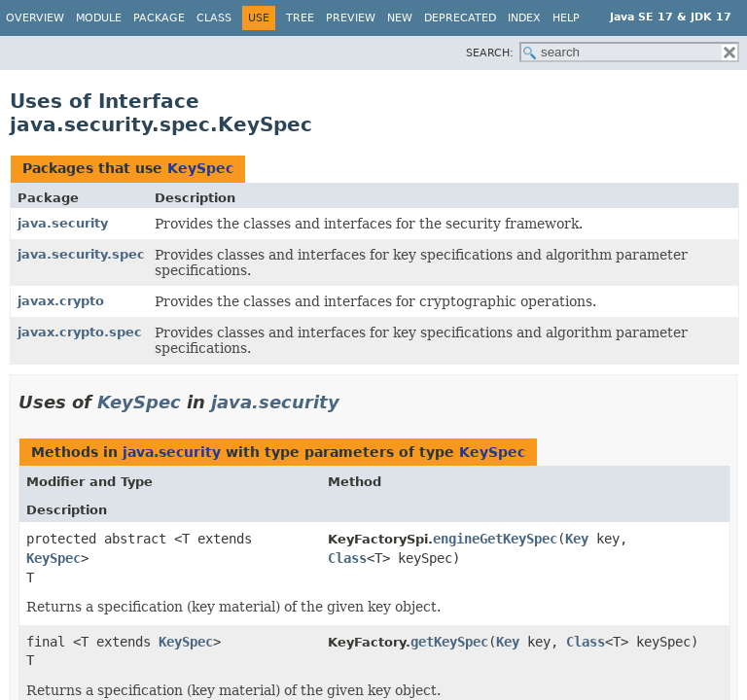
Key (577, 539)
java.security (63, 223)
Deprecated (460, 18)
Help (566, 18)
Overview (35, 18)
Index (524, 18)
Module (99, 18)
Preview (351, 18)
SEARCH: (490, 53)
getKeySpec (449, 642)
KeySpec (200, 168)
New (400, 18)
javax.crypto (61, 301)
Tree (300, 18)
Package (159, 18)
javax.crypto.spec (80, 332)
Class (214, 18)
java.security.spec (81, 254)
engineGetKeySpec (495, 539)
